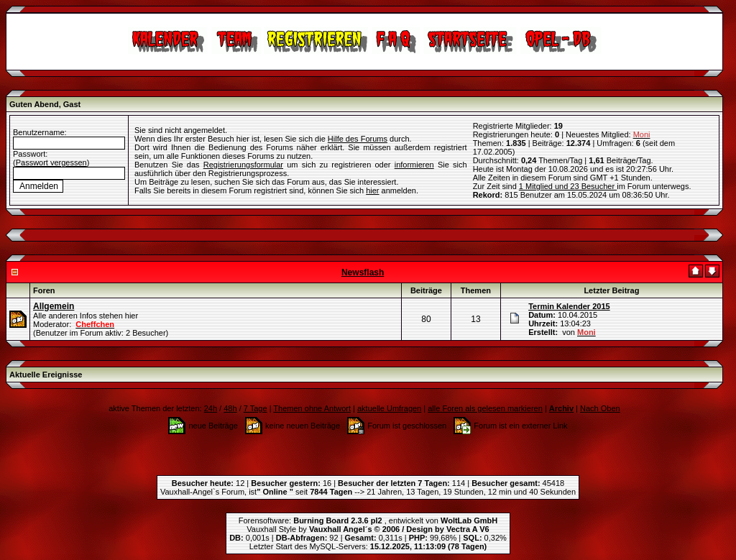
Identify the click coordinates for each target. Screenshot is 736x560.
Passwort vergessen (51, 162)
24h (211, 408)
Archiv (561, 408)
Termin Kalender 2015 (569, 306)
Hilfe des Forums (358, 139)
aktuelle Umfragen (389, 408)
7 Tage (256, 408)
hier (372, 191)
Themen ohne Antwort (312, 408)
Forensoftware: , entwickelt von (368, 520)
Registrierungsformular (243, 165)
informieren (414, 165)
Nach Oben (600, 408)
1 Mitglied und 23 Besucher (568, 186)
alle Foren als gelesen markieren (485, 408)
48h (230, 408)
